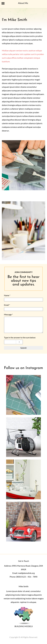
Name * (7, 295)
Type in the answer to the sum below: (20, 337)
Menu (3, 3)
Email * (7, 305)
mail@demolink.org (26, 573)
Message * (8, 314)
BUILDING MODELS (24, 626)
